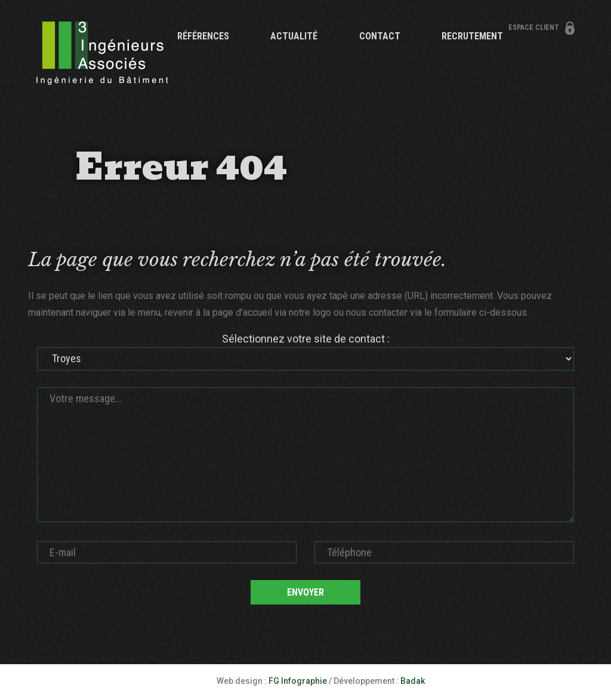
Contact (380, 36)
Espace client (534, 27)
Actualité (294, 36)
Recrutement (472, 36)
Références (203, 36)
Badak (413, 681)
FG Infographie (298, 681)
